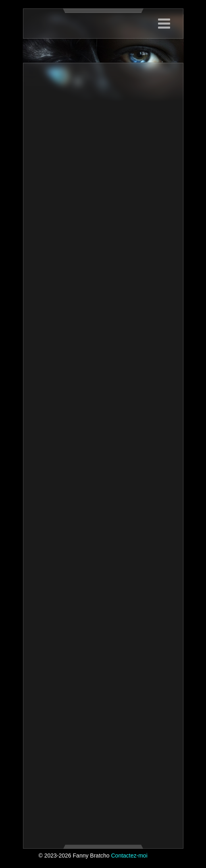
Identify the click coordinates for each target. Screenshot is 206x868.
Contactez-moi (129, 856)
